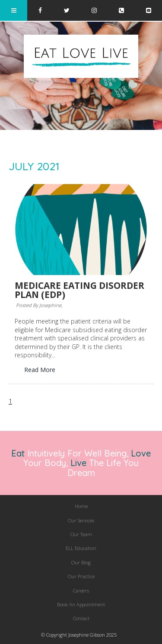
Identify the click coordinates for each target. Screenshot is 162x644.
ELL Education (81, 548)
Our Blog (81, 562)
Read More (40, 370)
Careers (81, 591)
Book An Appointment (81, 604)
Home (81, 506)
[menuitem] (81, 506)
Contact (81, 618)
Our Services (81, 520)
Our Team (81, 534)
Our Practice (81, 576)
